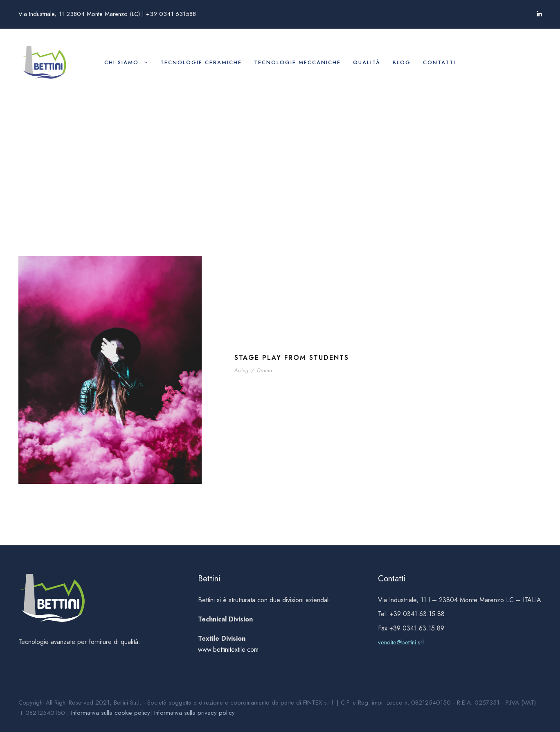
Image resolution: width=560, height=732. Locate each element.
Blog (402, 62)
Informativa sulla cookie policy (111, 713)
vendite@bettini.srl (401, 642)
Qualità (367, 62)
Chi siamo (121, 62)
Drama (264, 370)
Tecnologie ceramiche (201, 62)
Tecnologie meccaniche (297, 62)
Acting (241, 370)
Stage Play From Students (292, 358)
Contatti (439, 62)
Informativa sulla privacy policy (195, 713)
